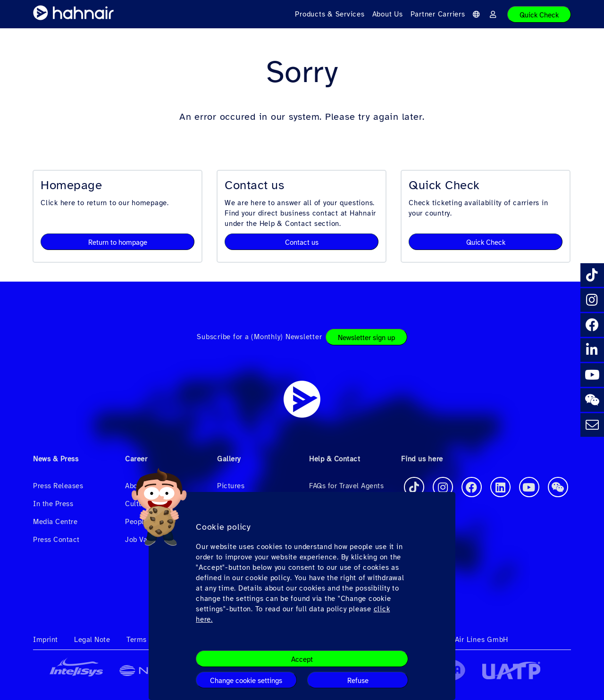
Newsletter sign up (366, 338)
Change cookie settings (246, 681)
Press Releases (58, 486)
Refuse (358, 681)
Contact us (302, 242)
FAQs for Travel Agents (346, 486)
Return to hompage (118, 242)
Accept (302, 659)
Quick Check (539, 15)
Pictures (231, 486)
